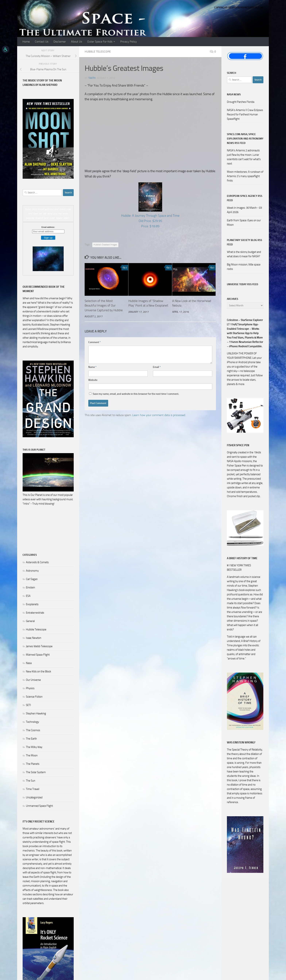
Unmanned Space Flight (39, 806)
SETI (28, 705)
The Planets (33, 764)
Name (92, 367)
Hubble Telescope (98, 52)
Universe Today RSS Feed (242, 284)
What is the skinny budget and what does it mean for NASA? (244, 254)
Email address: (48, 227)
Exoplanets (32, 604)
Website (93, 380)
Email (157, 367)
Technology (32, 722)
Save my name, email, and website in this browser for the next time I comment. (136, 394)
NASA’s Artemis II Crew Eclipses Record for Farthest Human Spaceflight (245, 114)
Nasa (29, 663)
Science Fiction (34, 697)
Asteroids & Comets (37, 562)
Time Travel (33, 789)
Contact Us (42, 42)
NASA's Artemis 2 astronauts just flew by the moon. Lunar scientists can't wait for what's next (244, 157)
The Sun (31, 781)
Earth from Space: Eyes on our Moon (244, 223)
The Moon (32, 755)
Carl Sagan (32, 579)
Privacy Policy (128, 42)
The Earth (31, 739)
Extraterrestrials (35, 613)
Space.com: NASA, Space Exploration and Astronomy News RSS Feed (245, 139)
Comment (94, 342)
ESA (28, 596)
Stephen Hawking (36, 713)
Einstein (30, 587)
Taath (92, 78)
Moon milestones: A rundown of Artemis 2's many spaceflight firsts (245, 176)
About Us (77, 42)
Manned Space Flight (38, 655)
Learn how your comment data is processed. (159, 415)
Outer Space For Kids (100, 42)
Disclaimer (60, 42)
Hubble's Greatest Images (105, 245)
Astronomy (32, 571)
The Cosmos (33, 730)
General (30, 621)
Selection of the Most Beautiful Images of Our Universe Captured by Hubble (104, 306)
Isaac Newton (34, 638)
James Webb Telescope (39, 646)
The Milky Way (34, 747)
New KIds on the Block (38, 671)
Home (26, 42)
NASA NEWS (234, 94)
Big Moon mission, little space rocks (244, 267)
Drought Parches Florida (241, 102)
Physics (30, 688)
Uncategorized (34, 797)
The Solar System (36, 772)
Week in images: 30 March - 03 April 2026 (244, 210)
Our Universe (33, 680)
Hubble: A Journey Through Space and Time (150, 216)
